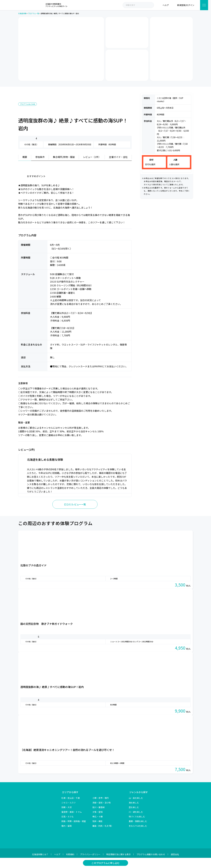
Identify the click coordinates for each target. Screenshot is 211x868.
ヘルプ (57, 854)
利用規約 (70, 854)
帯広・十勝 (97, 817)
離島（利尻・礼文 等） (103, 826)
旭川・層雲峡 (99, 807)
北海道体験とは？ (40, 854)
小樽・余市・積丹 (101, 798)
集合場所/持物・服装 (64, 157)
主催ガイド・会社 (118, 157)
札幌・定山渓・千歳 (71, 798)
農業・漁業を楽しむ (138, 821)
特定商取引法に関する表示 (118, 854)
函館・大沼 (67, 807)
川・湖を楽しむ (136, 812)
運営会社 (175, 854)
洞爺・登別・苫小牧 (102, 803)
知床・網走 (97, 821)
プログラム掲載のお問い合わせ (151, 854)
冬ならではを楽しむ (138, 826)
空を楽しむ (134, 807)
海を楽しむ (134, 803)
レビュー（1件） (92, 157)
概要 (25, 157)
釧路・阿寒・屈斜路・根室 (74, 821)
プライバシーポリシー (90, 854)
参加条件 (40, 157)
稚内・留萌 (67, 826)
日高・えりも (68, 817)
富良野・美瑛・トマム (72, 812)
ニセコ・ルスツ (69, 803)
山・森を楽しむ (136, 798)
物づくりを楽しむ (137, 817)
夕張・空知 (97, 812)
